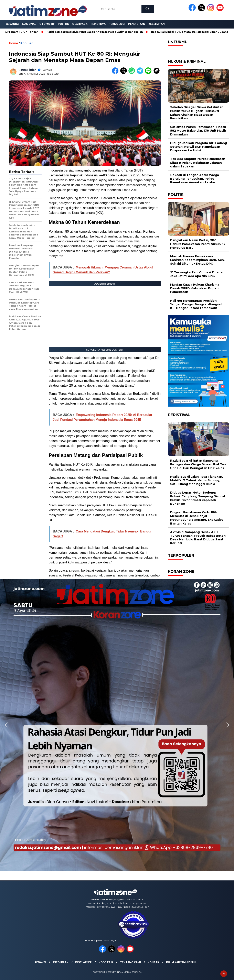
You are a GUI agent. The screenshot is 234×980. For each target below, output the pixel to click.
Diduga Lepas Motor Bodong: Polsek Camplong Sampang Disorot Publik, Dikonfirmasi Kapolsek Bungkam (198, 498)
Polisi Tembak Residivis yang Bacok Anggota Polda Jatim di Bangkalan (97, 32)
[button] (6, 725)
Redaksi (40, 962)
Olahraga (80, 24)
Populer (26, 43)
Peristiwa (98, 24)
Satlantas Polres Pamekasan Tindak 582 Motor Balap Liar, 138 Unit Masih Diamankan (198, 131)
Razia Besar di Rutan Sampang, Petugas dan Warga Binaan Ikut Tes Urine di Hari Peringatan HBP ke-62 (198, 464)
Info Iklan (61, 962)
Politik (63, 24)
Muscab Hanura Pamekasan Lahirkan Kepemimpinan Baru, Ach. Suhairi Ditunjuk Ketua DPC (197, 260)
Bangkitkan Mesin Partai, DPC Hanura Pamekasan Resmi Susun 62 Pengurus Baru (198, 244)
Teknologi (117, 24)
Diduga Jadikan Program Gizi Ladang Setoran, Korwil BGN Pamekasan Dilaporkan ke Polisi (199, 147)
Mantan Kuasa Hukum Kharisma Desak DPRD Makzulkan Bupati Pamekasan (195, 288)
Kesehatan (157, 24)
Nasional (29, 24)
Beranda (12, 24)
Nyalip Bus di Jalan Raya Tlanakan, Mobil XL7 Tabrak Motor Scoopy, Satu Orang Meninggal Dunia (197, 480)
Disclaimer (83, 962)
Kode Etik (106, 962)
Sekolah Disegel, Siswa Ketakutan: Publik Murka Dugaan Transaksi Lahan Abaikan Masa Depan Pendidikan (197, 113)
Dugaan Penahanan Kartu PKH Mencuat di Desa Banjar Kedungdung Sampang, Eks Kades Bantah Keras (197, 518)
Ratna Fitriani (28, 70)
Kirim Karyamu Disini (181, 962)
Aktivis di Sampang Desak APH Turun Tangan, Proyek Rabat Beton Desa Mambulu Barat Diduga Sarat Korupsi (198, 538)
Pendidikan (137, 24)
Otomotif (47, 24)
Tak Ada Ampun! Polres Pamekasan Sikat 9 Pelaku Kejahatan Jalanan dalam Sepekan (198, 163)
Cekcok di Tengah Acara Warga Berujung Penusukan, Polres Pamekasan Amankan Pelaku (195, 179)
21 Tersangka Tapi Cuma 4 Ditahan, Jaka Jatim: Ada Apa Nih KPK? (198, 274)
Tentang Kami (130, 962)
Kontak (153, 962)
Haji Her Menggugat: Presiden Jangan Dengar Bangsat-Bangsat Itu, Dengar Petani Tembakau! (196, 304)
